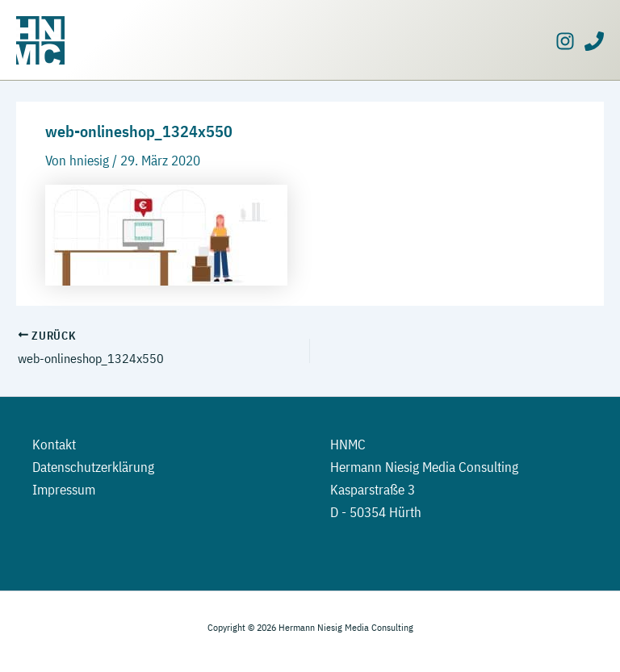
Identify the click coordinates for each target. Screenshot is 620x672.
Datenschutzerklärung (93, 467)
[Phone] (594, 41)
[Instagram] (565, 41)
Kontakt (54, 445)
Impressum (64, 490)
